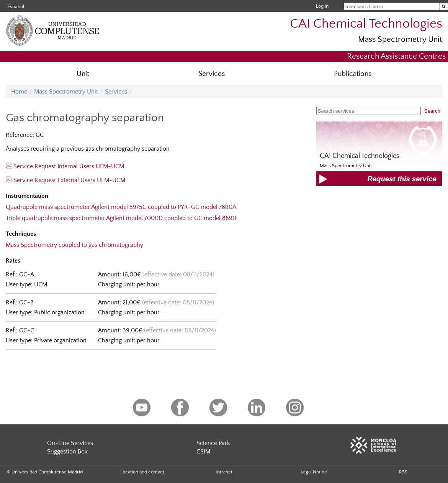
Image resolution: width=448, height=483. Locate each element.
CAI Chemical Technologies (366, 24)
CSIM (203, 452)
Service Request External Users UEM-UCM (65, 180)
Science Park (213, 443)
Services (212, 74)
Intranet (224, 472)
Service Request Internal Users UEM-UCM (65, 166)
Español (16, 6)
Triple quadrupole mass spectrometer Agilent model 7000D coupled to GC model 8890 (121, 218)
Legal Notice (314, 472)
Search (432, 111)
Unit (83, 74)
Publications (353, 74)
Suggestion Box (67, 452)
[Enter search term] (444, 7)
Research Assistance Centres (396, 56)
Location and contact (142, 472)
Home (19, 92)
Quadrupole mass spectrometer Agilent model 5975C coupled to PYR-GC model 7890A (121, 207)
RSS (403, 472)
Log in (322, 6)
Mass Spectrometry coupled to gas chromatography (74, 245)
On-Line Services (70, 443)
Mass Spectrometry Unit (400, 39)
